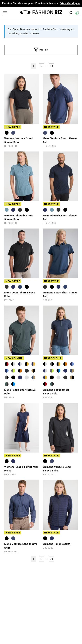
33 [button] (51, 66)
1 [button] (33, 66)
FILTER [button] (41, 50)
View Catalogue (70, 3)
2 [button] (42, 66)
